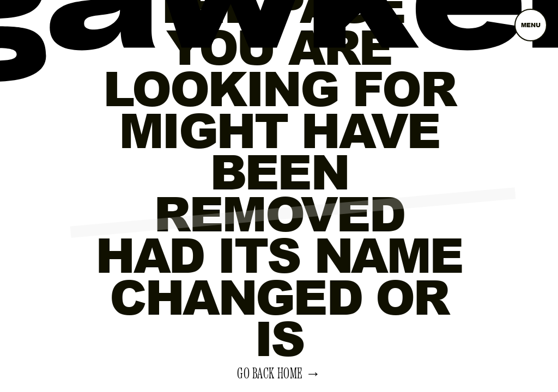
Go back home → (279, 374)
